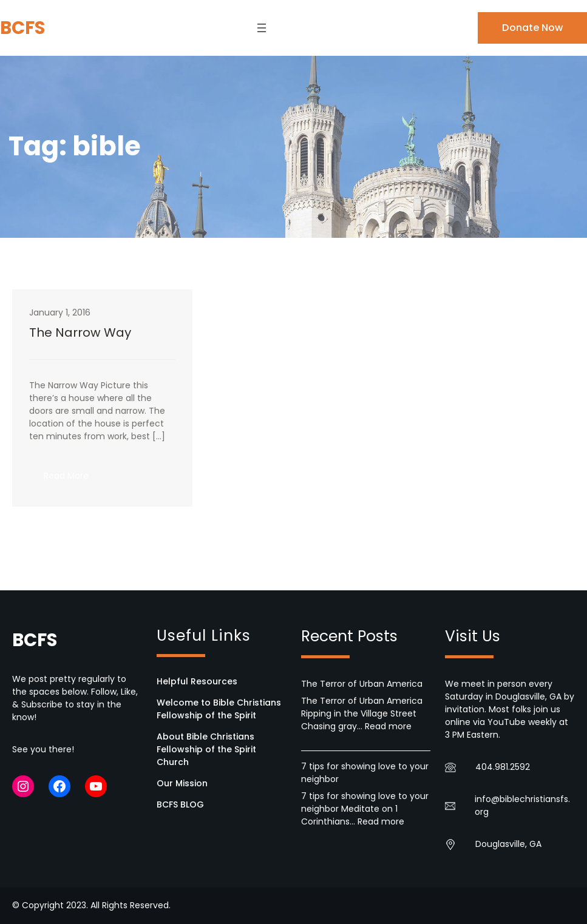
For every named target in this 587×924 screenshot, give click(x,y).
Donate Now (532, 28)
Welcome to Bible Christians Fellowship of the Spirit (219, 709)
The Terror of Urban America (362, 684)
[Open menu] (262, 28)
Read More (73, 479)
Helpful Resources (197, 681)
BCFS (22, 28)
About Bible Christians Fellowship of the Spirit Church (206, 749)
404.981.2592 (503, 767)
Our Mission (182, 783)
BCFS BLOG (180, 804)
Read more (388, 726)
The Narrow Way (80, 332)
